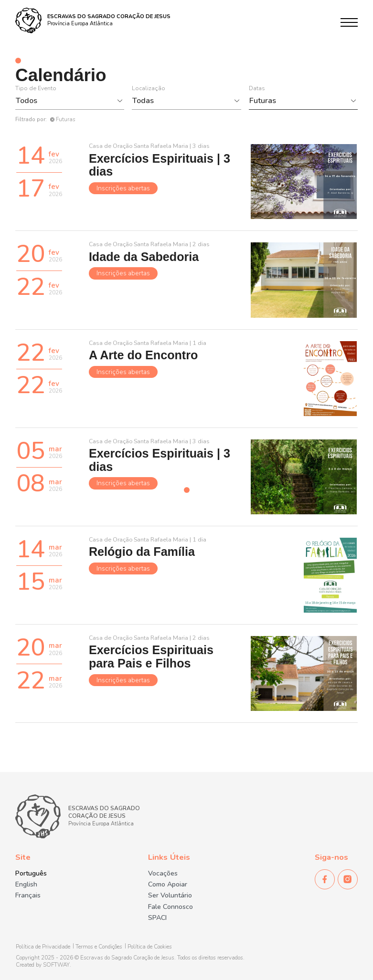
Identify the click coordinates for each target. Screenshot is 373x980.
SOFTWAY (56, 965)
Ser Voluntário (170, 896)
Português (31, 874)
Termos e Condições (99, 947)
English (26, 885)
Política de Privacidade (43, 947)
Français (28, 896)
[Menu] (349, 22)
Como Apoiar (168, 885)
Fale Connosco (171, 907)
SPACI (157, 918)
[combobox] (65, 101)
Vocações (163, 874)
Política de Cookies (150, 947)
